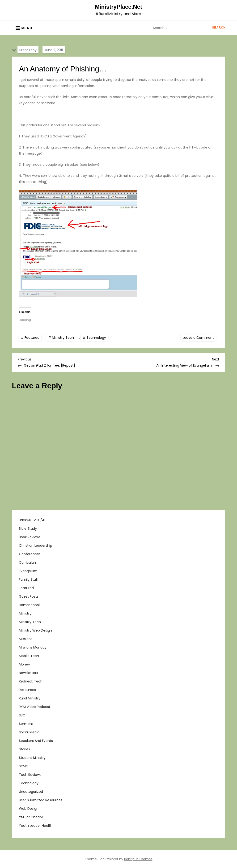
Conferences (30, 554)
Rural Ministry (30, 698)
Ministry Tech (63, 338)
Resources (27, 690)
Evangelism (28, 571)
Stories (24, 749)
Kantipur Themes (138, 859)
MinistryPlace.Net (118, 7)
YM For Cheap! (31, 817)
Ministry (25, 613)
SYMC (24, 766)
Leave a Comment (199, 337)
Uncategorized (31, 792)
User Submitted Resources (41, 800)
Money (24, 664)
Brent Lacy (28, 50)
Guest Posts (29, 596)
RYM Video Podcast (35, 707)
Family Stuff (29, 579)
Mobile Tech (29, 656)
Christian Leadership (36, 546)
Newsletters (28, 673)
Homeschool (29, 605)
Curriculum (28, 562)
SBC (22, 715)
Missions (26, 639)
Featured (32, 338)
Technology (96, 338)
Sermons (26, 724)
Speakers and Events (36, 741)
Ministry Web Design (35, 630)
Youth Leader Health (36, 826)
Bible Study (28, 529)
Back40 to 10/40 (33, 520)
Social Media (29, 732)
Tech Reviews (30, 775)
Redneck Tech (31, 681)
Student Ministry (32, 758)
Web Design (29, 809)
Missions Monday (33, 647)
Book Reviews (30, 537)
